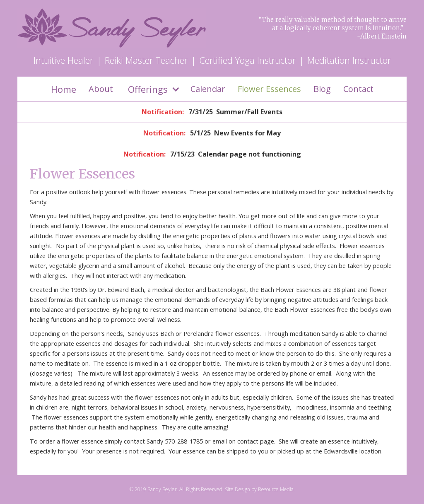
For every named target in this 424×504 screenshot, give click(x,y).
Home (64, 89)
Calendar (208, 89)
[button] (152, 89)
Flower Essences (269, 89)
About (101, 89)
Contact (358, 89)
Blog (322, 89)
